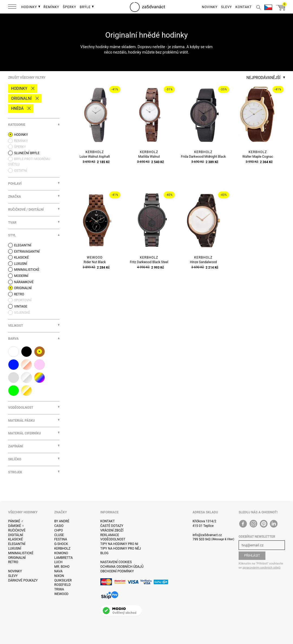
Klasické (15, 539)
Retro (13, 562)
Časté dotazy (112, 526)
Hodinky (19, 88)
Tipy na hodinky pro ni (119, 544)
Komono (61, 553)
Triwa (59, 589)
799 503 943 (202, 539)
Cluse (59, 535)
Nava (58, 571)
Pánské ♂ (16, 521)
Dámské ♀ (16, 526)
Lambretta (63, 558)
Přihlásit (252, 556)
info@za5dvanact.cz (207, 535)
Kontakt (108, 521)
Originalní (21, 98)
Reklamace (110, 535)
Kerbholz (62, 549)
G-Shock (61, 544)
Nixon (59, 576)
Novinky (15, 571)
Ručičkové (17, 530)
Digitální (16, 535)
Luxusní (15, 549)
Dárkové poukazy (23, 580)
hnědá (17, 108)
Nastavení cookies (116, 562)
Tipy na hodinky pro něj (121, 549)
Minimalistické (21, 553)
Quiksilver (63, 580)
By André (62, 521)
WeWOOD (61, 594)
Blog (104, 553)
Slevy (13, 576)
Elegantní (17, 544)
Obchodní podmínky (117, 571)
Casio (59, 526)
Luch (58, 562)
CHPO (58, 530)
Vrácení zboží (112, 530)
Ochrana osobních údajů (122, 567)
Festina (61, 539)
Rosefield (62, 585)
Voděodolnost (113, 539)
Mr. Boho (62, 567)
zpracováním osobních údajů (261, 568)
